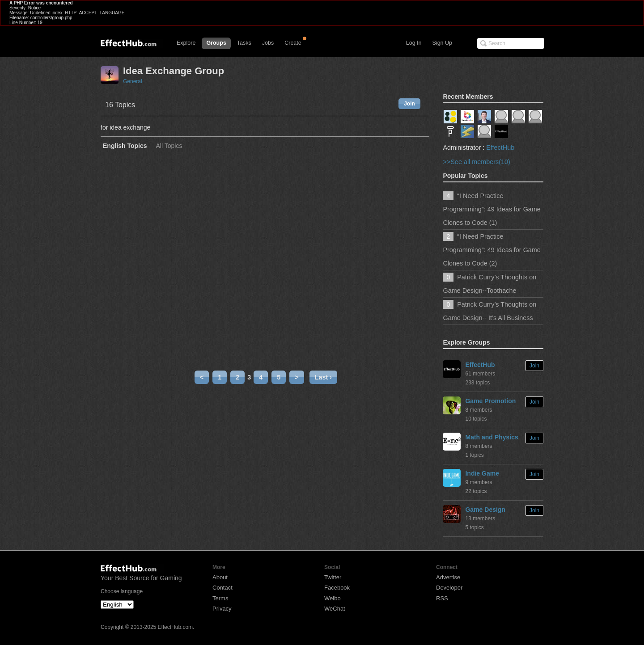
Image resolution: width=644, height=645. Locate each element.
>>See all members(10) (476, 162)
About (220, 577)
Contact (222, 588)
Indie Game (482, 473)
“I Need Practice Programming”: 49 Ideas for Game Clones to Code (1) (491, 209)
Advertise (448, 577)
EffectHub (500, 148)
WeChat (335, 609)
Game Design (485, 510)
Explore (186, 43)
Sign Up (442, 43)
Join (409, 104)
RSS (442, 598)
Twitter (333, 577)
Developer (449, 588)
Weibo (333, 598)
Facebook (337, 588)
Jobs (268, 43)
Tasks (244, 43)
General (133, 81)
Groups (216, 43)
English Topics (125, 146)
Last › (323, 377)
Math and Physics (491, 437)
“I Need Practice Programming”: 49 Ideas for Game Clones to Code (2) (491, 250)
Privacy (222, 609)
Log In (414, 43)
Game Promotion (490, 401)
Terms (220, 598)
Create (293, 43)
